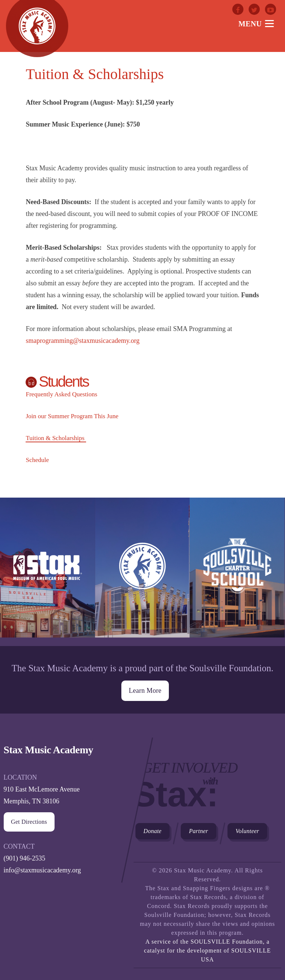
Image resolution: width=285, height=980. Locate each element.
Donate (153, 830)
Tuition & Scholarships (55, 438)
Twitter (254, 9)
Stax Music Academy (142, 572)
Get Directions (29, 821)
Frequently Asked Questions (61, 394)
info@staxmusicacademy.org (42, 869)
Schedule (37, 460)
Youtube (271, 9)
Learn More (145, 690)
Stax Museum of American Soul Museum (47, 572)
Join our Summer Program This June (72, 416)
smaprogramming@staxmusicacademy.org (83, 341)
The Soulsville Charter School (237, 572)
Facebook (238, 9)
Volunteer (248, 830)
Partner (199, 830)
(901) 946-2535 (24, 858)
